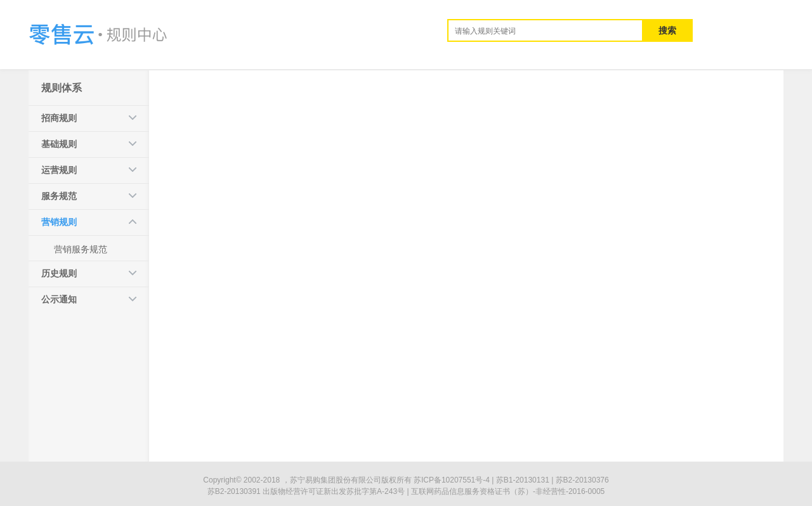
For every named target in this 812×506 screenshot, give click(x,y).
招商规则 (59, 118)
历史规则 (59, 273)
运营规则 (59, 170)
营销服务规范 (81, 249)
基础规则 (59, 144)
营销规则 (59, 222)
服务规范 (59, 196)
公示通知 (59, 299)
